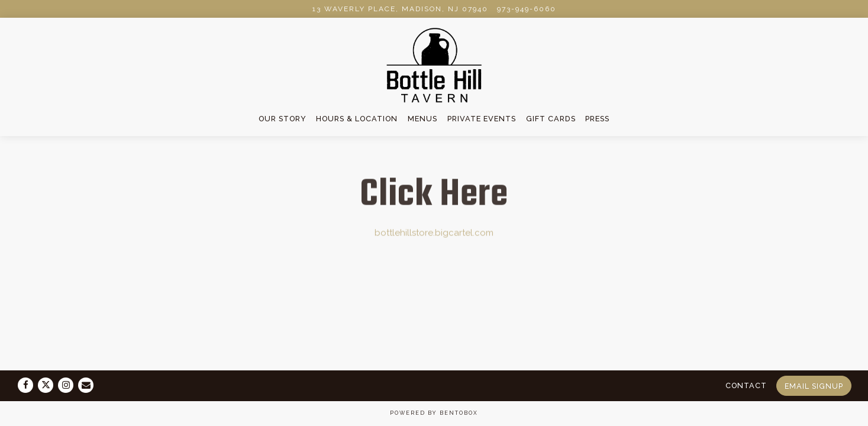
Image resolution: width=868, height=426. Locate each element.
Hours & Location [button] (357, 119)
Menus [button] (422, 119)
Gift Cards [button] (551, 119)
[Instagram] (66, 385)
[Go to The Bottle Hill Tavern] (400, 9)
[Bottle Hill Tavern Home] (434, 64)
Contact (746, 385)
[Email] (86, 385)
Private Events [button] (482, 119)
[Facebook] (25, 385)
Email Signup (814, 386)
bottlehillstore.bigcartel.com (434, 233)
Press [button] (597, 119)
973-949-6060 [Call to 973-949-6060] (527, 9)
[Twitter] (46, 385)
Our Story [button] (283, 119)
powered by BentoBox (434, 413)
